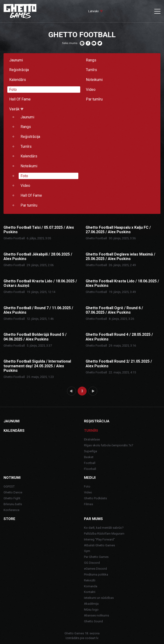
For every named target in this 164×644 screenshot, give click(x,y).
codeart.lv (92, 638)
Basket (89, 457)
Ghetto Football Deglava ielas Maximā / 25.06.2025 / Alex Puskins (120, 256)
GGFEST (9, 486)
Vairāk (16, 109)
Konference (11, 510)
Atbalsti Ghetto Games (99, 545)
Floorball (90, 469)
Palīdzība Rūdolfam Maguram (104, 534)
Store (9, 519)
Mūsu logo (91, 610)
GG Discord (92, 563)
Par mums (93, 519)
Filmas (88, 504)
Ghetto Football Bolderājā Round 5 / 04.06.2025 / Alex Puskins (35, 337)
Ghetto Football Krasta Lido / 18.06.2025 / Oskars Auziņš (40, 283)
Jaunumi (16, 60)
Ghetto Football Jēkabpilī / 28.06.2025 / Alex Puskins (38, 256)
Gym (87, 551)
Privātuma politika (96, 574)
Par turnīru (94, 99)
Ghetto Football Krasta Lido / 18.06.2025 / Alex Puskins (122, 283)
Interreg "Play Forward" (99, 539)
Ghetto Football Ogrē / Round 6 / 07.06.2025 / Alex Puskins (114, 310)
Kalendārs (18, 80)
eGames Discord (95, 569)
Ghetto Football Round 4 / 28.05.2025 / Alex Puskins (119, 337)
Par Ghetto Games (96, 557)
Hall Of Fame (20, 99)
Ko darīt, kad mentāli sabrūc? (104, 528)
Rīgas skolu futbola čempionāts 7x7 (109, 445)
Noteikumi (94, 80)
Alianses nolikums (97, 615)
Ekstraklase (92, 439)
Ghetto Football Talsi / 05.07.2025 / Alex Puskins (39, 230)
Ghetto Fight (12, 498)
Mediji (90, 478)
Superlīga (90, 451)
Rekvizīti (90, 580)
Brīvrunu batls (13, 504)
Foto (13, 90)
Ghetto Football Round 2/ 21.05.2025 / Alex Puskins (119, 364)
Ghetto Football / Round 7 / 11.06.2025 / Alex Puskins (38, 310)
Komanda (91, 586)
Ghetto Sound (93, 621)
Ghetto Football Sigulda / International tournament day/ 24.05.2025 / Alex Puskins (37, 366)
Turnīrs (91, 70)
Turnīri (91, 431)
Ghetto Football (14, 238)
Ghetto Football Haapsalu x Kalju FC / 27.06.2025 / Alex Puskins (118, 230)
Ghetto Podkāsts (95, 498)
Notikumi (12, 478)
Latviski (93, 11)
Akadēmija (91, 604)
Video (91, 90)
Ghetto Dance (13, 492)
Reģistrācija (19, 70)
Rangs (91, 60)
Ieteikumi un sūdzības (99, 598)
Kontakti (90, 592)
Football (90, 463)
